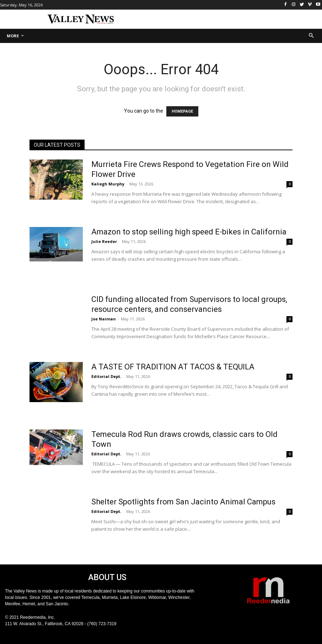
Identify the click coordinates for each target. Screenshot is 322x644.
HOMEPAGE (182, 111)
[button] (312, 36)
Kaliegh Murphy (108, 184)
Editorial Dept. (106, 376)
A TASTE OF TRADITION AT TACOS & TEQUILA (173, 367)
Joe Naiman (104, 319)
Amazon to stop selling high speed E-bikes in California (189, 232)
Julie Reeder (104, 241)
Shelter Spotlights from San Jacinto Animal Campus (183, 502)
